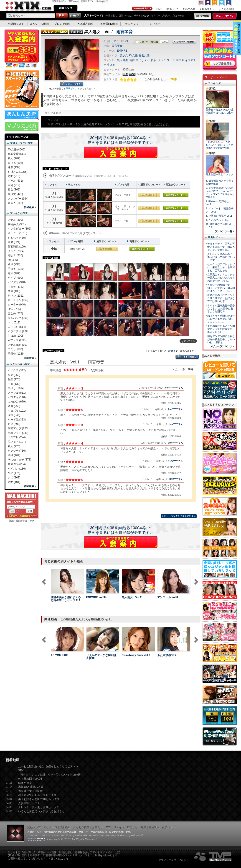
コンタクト (208, 3)
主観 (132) (14, 384)
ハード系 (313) (17, 420)
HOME (158, 9)
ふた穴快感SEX (167, 655)
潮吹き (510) (15, 255)
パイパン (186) (17, 469)
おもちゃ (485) (17, 238)
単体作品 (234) (17, 464)
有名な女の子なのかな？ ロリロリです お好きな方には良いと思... (222, 298)
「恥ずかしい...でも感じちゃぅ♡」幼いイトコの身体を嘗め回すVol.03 (219, 145)
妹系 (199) (14, 167)
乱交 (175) (14, 473)
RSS (215, 3)
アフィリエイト (115, 827)
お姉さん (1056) (18, 172)
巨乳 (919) (14, 185)
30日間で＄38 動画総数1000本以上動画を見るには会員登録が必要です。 (120, 140)
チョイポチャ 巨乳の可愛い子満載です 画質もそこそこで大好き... (221, 247)
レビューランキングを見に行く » (179, 516)
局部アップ (168, 16)
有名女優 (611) (17, 154)
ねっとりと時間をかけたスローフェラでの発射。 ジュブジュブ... (221, 319)
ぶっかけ (180, 16)
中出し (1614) (16, 388)
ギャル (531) (15, 181)
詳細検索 (65, 827)
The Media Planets (213, 857)
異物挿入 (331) (17, 224)
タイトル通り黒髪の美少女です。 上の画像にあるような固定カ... (221, 309)
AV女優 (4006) (16, 150)
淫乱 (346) (14, 415)
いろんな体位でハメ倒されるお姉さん (41, 811)
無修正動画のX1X (28, 6)
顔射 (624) (14, 242)
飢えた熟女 (25, 783)
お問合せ (97, 827)
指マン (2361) (16, 296)
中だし (129, 16)
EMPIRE (122, 51)
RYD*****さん (176, 479)
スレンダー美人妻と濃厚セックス (39, 807)
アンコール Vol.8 (168, 597)
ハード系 (150, 60)
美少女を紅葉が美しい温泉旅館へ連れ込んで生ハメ (219, 113)
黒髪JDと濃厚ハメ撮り (32, 787)
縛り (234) (14, 264)
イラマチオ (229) (18, 331)
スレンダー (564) (18, 199)
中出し (140, 60)
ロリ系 (107, 16)
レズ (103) (14, 478)
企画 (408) (14, 424)
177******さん (176, 461)
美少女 (146, 16)
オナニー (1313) (18, 233)
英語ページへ (201, 3)
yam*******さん (175, 443)
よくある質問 (226, 9)
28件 (174, 79)
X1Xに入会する (121, 152)
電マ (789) (14, 273)
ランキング (132, 24)
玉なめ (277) (15, 313)
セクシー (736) (17, 451)
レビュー (155, 24)
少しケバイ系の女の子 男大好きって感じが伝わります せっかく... (221, 257)
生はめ (111, 65)
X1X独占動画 (86, 24)
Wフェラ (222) (17, 340)
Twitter (222, 3)
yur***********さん (174, 388)
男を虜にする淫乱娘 (30, 791)
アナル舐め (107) (18, 345)
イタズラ (156, 16)
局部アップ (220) (18, 428)
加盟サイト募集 (137, 827)
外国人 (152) (15, 203)
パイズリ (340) (17, 282)
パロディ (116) (17, 397)
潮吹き (137, 16)
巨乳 (121, 16)
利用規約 (154, 827)
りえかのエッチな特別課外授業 (101, 657)
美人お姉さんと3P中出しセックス (39, 799)
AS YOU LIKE (59, 655)
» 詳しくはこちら (58, 858)
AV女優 (133, 55)
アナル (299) (15, 220)
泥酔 (132, 60)
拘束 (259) (14, 375)
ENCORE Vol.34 (96, 597)
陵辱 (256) (14, 406)
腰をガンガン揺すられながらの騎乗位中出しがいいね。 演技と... (221, 339)
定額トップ (66, 8)
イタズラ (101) (17, 411)
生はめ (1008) (16, 336)
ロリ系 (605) (15, 163)
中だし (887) (15, 349)
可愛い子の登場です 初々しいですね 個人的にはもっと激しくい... (221, 288)
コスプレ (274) (17, 437)
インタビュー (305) (19, 229)
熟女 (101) (14, 482)
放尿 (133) (14, 291)
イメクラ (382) (17, 370)
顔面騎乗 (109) (17, 247)
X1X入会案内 (22, 49)
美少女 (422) (15, 194)
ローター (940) (17, 305)
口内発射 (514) (17, 327)
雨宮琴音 (124, 32)
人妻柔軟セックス (29, 803)
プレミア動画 (62, 24)
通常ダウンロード (149, 195)
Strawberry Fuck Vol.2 (136, 655)
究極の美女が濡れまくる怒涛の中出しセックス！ (66, 599)
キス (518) (14, 323)
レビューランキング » (222, 346)
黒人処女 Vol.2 (132, 597)
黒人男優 (122, 60)
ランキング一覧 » (224, 231)
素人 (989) (14, 158)
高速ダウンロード (176, 195)
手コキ (180, 60)
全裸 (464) (14, 455)
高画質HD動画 (109, 24)
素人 (115, 16)
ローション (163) (18, 300)
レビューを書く (72, 84)
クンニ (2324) (16, 251)
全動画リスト (207, 9)
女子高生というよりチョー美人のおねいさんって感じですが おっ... (221, 278)
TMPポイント (73, 89)
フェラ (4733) (16, 287)
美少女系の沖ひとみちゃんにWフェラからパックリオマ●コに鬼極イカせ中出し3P (220, 193)
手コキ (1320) (16, 269)
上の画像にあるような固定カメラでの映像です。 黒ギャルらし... (221, 329)
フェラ (171, 60)
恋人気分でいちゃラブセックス (37, 795)
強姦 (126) (14, 379)
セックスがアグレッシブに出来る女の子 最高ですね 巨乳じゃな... (221, 267)
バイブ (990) (15, 278)
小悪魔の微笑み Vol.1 (220, 216)
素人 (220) (14, 446)
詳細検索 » (30, 207)
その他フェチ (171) (19, 460)
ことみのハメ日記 (218, 220)
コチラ (31, 521)
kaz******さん (176, 424)
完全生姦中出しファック (219, 174)
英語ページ (169, 827)
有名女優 (144, 55)
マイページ (142, 9)
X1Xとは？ (173, 9)
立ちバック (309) (18, 318)
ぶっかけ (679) (17, 402)
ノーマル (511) (17, 393)
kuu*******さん (176, 409)
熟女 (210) (14, 176)
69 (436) (13, 260)
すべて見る (189, 341)
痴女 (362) (14, 190)
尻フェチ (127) (17, 442)
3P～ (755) (14, 309)
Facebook (229, 3)
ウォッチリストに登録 (184, 42)
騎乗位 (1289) (16, 354)
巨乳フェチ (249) (18, 433)
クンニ (162, 60)
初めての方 (189, 9)
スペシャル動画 (39, 24)
